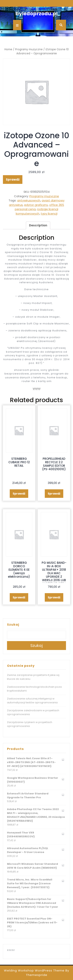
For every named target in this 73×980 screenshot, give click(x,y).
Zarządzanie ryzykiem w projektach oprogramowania (30, 724)
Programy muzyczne (29, 49)
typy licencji (49, 214)
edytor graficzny (36, 205)
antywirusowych (29, 200)
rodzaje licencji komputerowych (37, 211)
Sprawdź (13, 180)
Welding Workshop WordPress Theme (34, 970)
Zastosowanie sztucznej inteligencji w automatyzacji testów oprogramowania (32, 701)
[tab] (38, 225)
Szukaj (13, 625)
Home (8, 49)
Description (38, 225)
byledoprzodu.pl (36, 14)
